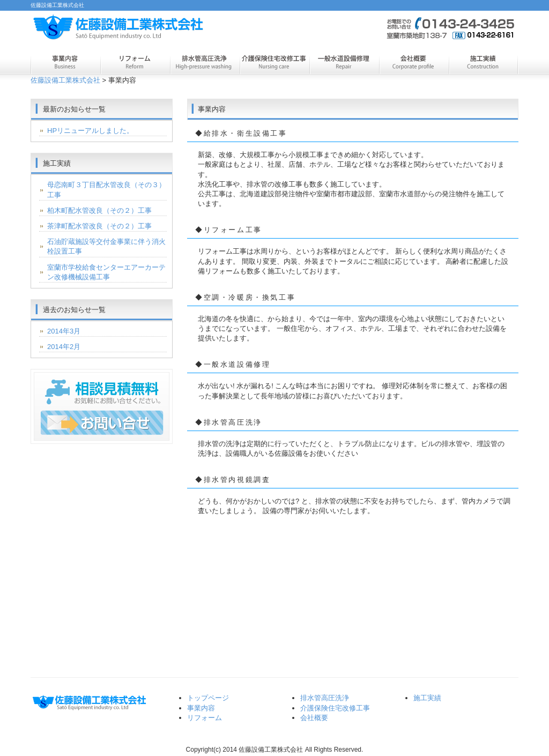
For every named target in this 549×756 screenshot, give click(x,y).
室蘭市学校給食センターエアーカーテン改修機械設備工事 (106, 272)
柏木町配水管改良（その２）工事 (99, 210)
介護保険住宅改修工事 (274, 63)
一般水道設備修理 (344, 63)
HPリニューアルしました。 (90, 131)
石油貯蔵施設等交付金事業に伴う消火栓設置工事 (106, 246)
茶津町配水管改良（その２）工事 (99, 226)
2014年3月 (64, 331)
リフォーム (135, 63)
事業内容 (65, 63)
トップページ (208, 698)
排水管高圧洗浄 (205, 63)
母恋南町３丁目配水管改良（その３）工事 (106, 190)
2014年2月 (64, 347)
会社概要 (414, 63)
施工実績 (484, 63)
